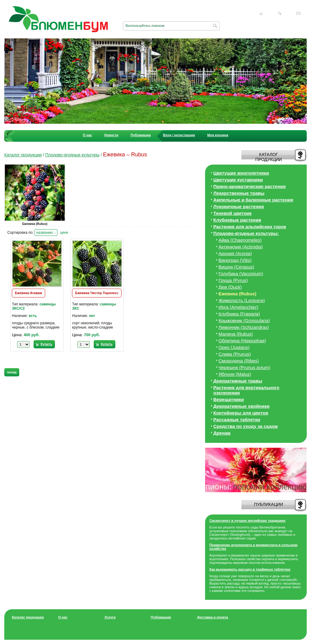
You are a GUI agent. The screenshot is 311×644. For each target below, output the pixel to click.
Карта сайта (280, 13)
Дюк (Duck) (230, 287)
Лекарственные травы (239, 193)
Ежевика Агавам (29, 293)
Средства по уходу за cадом (246, 426)
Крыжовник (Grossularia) (244, 320)
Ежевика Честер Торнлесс (97, 293)
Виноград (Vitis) (235, 260)
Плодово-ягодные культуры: (246, 233)
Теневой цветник (232, 213)
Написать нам (298, 13)
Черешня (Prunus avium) (244, 367)
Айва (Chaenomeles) (240, 240)
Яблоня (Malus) (235, 374)
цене (64, 233)
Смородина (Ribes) (239, 361)
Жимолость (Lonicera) (242, 300)
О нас (87, 135)
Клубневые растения (237, 220)
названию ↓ (46, 233)
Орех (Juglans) (234, 347)
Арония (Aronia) (235, 253)
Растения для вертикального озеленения (246, 390)
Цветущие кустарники (238, 180)
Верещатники (229, 399)
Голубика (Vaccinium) (241, 274)
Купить (46, 344)
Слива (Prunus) (235, 354)
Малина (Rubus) (236, 334)
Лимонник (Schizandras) (244, 327)
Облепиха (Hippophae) (242, 341)
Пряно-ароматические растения (250, 186)
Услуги (110, 617)
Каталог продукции (23, 155)
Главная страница (261, 13)
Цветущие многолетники (241, 173)
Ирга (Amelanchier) (238, 307)
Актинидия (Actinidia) (241, 247)
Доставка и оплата (213, 617)
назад (12, 372)
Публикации (141, 135)
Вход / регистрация (179, 135)
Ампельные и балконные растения (253, 200)
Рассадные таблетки (237, 420)
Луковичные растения (239, 206)
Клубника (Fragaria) (239, 314)
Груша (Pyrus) (233, 280)
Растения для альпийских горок (250, 227)
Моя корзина (218, 135)
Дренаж (222, 433)
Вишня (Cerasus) (236, 267)
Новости (111, 135)
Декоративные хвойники (241, 406)
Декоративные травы (238, 381)
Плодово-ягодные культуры (72, 155)
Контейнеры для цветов (241, 413)
